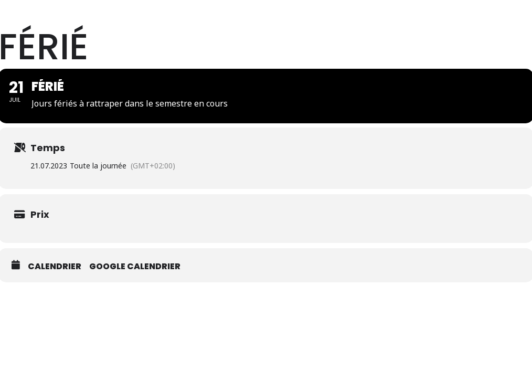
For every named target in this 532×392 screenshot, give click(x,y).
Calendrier (55, 322)
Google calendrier (135, 322)
